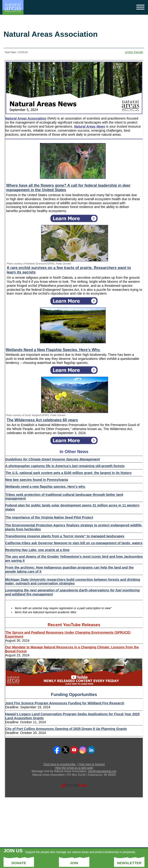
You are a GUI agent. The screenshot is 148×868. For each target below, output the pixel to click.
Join (74, 863)
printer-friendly (134, 52)
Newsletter (129, 863)
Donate (19, 863)
